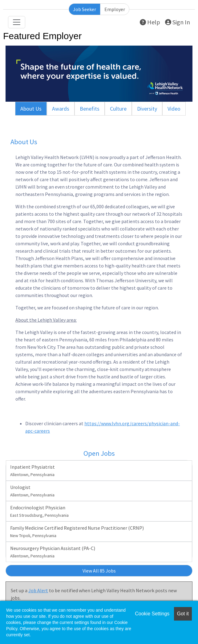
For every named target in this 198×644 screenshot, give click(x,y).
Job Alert (38, 590)
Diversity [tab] (147, 109)
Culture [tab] (118, 109)
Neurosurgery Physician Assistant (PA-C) (53, 552)
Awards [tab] (61, 109)
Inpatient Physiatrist (32, 471)
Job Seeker (85, 9)
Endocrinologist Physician (39, 511)
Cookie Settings (152, 614)
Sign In (178, 22)
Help (150, 22)
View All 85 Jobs (99, 571)
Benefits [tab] (90, 109)
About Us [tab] (31, 109)
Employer (115, 9)
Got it (183, 614)
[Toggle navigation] (17, 22)
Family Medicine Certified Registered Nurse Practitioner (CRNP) (77, 532)
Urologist (32, 491)
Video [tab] (174, 109)
